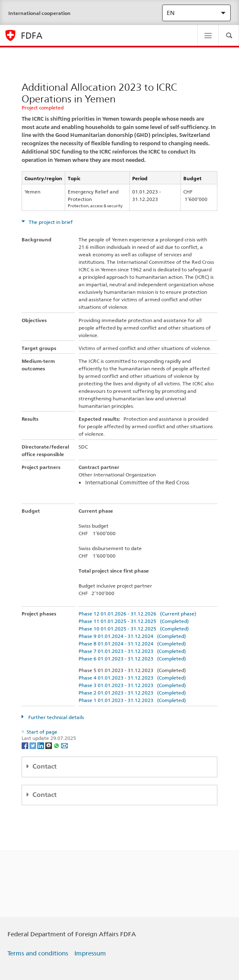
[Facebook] (26, 745)
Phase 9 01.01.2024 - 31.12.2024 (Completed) (132, 636)
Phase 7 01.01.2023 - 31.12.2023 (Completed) (132, 651)
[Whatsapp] (57, 745)
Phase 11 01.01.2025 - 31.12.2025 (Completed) (134, 621)
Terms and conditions (38, 953)
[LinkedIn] (41, 745)
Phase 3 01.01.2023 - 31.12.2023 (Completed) (132, 685)
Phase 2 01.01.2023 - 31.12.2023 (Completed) (132, 693)
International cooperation (39, 13)
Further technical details (55, 717)
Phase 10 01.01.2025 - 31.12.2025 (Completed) (134, 629)
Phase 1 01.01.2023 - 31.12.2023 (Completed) (132, 700)
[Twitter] (33, 745)
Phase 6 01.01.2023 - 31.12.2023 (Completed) (132, 659)
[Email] (64, 745)
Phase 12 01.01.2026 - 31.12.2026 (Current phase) (137, 614)
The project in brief (50, 222)
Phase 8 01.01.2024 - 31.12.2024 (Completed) (132, 644)
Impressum (90, 953)
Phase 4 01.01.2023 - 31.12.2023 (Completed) (132, 678)
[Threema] (49, 745)
